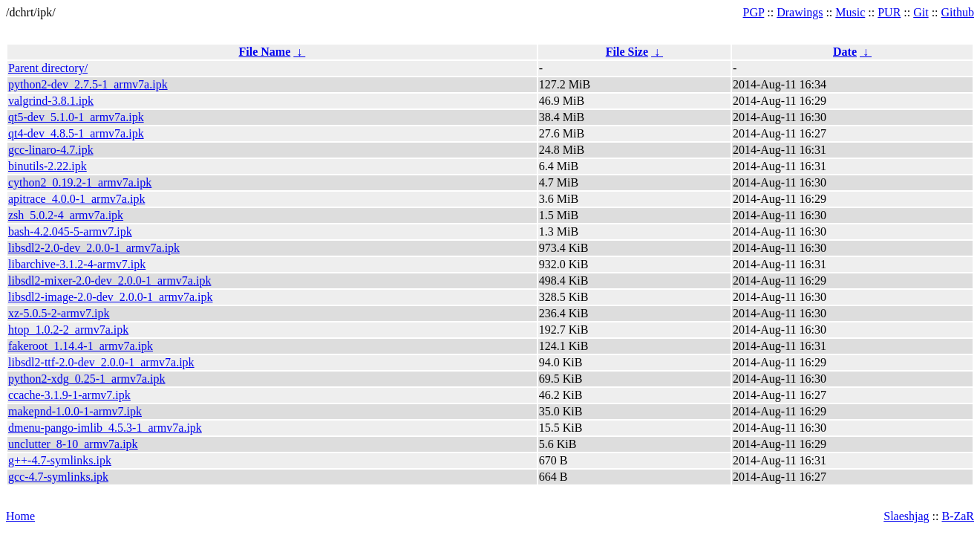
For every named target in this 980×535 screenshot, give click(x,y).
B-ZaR (958, 516)
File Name (265, 52)
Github (958, 12)
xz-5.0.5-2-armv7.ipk (59, 313)
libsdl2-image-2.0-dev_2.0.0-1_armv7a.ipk (111, 297)
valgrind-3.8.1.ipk (51, 101)
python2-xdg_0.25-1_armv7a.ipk (87, 379)
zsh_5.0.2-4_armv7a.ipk (66, 215)
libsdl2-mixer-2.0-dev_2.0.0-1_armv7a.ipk (110, 281)
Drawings (800, 12)
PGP (754, 12)
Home (20, 516)
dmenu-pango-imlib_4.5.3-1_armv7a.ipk (105, 428)
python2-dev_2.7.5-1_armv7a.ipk (88, 84)
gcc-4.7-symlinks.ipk (58, 477)
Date (845, 52)
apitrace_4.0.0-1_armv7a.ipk (76, 199)
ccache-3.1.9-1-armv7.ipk (69, 395)
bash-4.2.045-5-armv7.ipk (70, 231)
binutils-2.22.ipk (48, 166)
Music (850, 12)
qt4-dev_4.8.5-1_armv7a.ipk (76, 133)
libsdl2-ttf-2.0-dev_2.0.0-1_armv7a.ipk (101, 362)
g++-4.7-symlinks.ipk (60, 460)
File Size (627, 52)
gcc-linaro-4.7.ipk (51, 150)
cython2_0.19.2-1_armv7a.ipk (80, 182)
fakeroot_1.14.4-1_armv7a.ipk (81, 346)
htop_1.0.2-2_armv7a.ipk (68, 330)
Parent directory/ (48, 68)
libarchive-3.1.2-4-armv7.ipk (77, 264)
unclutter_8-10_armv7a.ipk (73, 444)
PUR (889, 12)
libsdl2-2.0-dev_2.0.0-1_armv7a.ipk (94, 248)
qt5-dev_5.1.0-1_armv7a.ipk (76, 117)
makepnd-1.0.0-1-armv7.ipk (75, 411)
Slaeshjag (906, 516)
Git (921, 12)
